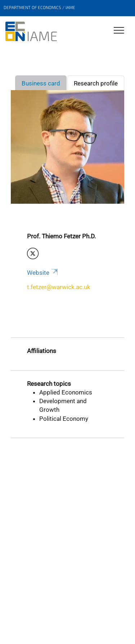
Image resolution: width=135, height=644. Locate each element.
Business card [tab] (41, 83)
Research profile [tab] (96, 83)
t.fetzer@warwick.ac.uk (59, 287)
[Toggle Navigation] (119, 31)
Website (43, 273)
